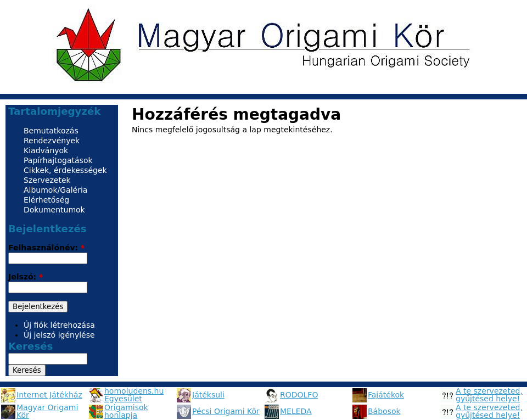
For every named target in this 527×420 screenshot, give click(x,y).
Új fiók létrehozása (59, 325)
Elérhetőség (46, 200)
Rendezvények (52, 141)
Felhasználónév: (46, 248)
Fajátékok (386, 395)
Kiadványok (46, 150)
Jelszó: (26, 277)
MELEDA (296, 411)
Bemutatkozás (51, 131)
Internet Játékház (49, 395)
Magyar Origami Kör (47, 411)
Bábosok (384, 411)
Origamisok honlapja (126, 411)
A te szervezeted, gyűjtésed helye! (489, 395)
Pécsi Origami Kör (226, 411)
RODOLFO (299, 395)
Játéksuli (208, 395)
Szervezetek (47, 180)
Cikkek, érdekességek (65, 170)
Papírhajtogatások (58, 160)
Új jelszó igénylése (59, 335)
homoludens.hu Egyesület (134, 395)
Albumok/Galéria (55, 190)
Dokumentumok (54, 210)
